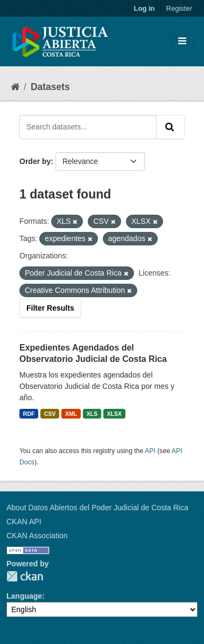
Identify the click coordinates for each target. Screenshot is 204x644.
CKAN (25, 576)
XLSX (114, 414)
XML (71, 414)
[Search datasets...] (88, 127)
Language (24, 596)
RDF (29, 414)
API (150, 451)
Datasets (50, 87)
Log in (145, 8)
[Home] (15, 87)
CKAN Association (37, 536)
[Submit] (170, 127)
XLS (92, 414)
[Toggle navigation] (182, 42)
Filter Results (50, 308)
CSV (50, 414)
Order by (35, 161)
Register (179, 8)
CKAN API (24, 522)
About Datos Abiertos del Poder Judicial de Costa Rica (97, 508)
